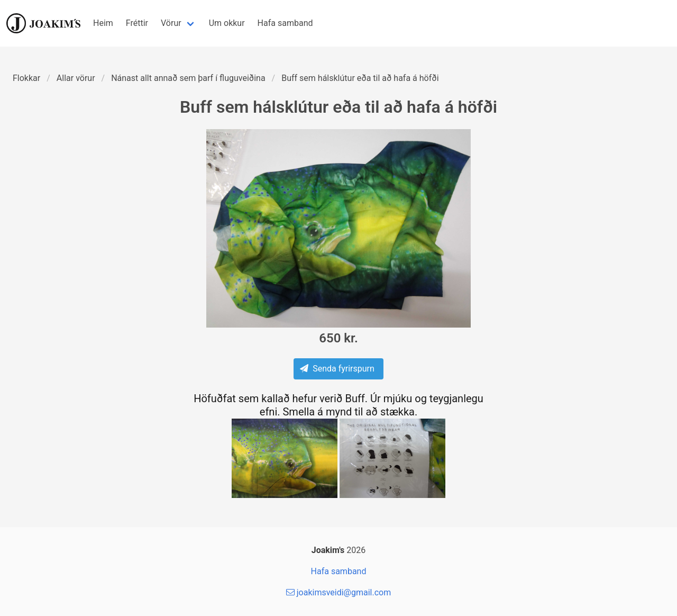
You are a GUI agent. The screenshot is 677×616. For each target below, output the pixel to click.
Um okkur (227, 23)
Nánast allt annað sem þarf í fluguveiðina (188, 78)
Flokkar (26, 78)
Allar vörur (76, 78)
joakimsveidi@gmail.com (338, 592)
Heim (103, 23)
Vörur (171, 23)
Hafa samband (285, 23)
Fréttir (137, 23)
